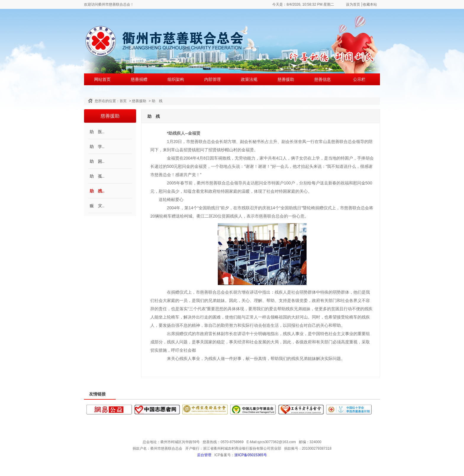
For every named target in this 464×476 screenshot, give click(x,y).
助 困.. (97, 161)
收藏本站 (370, 4)
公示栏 (359, 79)
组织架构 (176, 79)
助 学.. (97, 147)
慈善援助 (286, 79)
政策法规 (249, 79)
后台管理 (204, 455)
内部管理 (212, 79)
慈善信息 (323, 79)
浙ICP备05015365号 (250, 455)
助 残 (157, 101)
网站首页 (102, 79)
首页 (123, 101)
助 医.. (97, 132)
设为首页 (353, 4)
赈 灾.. (97, 206)
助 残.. (97, 191)
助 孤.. (97, 176)
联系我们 (102, 89)
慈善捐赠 (139, 79)
